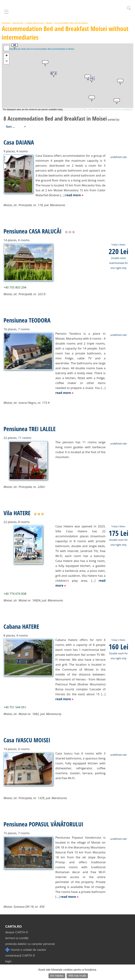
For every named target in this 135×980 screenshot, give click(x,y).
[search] (129, 10)
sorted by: (114, 120)
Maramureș (18, 23)
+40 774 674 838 (15, 594)
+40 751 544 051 (15, 707)
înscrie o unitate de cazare (26, 950)
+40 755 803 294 (15, 287)
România (6, 23)
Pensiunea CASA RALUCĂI (33, 231)
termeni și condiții (17, 938)
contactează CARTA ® (20, 956)
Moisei (49, 23)
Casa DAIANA (19, 142)
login (8, 961)
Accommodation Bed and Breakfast (71, 23)
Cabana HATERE (21, 626)
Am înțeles (57, 976)
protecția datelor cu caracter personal (30, 944)
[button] (92, 99)
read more (74, 195)
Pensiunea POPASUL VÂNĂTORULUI (43, 824)
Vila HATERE (17, 513)
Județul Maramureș (35, 23)
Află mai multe (77, 976)
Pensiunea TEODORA (27, 320)
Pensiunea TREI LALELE (30, 429)
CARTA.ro (14, 927)
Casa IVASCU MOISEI (27, 740)
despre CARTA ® (17, 932)
